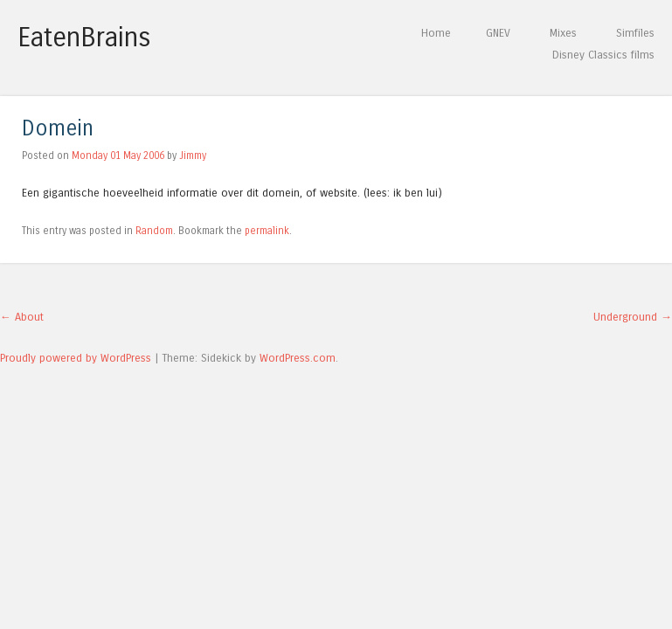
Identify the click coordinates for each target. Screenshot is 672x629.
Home (436, 33)
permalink (267, 231)
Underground (633, 317)
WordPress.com (298, 358)
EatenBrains (84, 38)
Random (154, 231)
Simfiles (635, 33)
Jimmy (193, 156)
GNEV (498, 33)
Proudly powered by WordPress (76, 358)
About (22, 317)
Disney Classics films (603, 55)
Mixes (563, 33)
